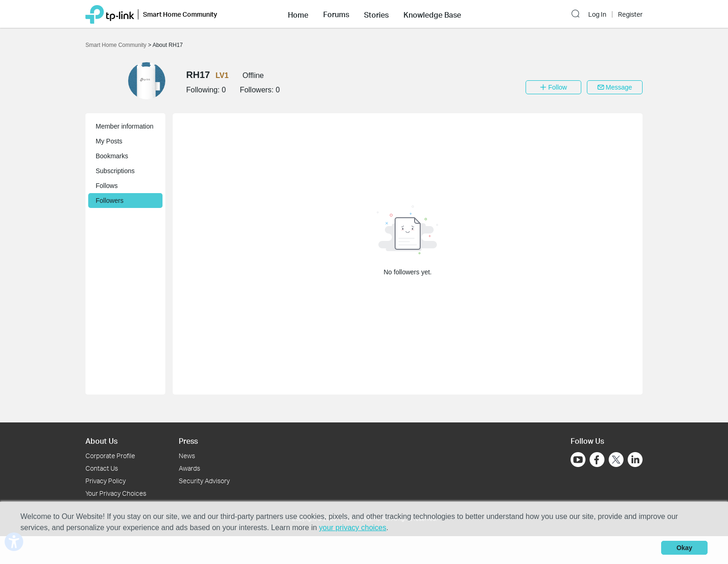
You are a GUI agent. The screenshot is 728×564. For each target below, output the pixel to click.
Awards (189, 468)
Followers (110, 201)
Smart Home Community (117, 45)
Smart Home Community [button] (180, 14)
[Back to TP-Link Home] (110, 14)
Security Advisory (204, 481)
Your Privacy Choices (116, 493)
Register (630, 14)
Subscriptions (115, 171)
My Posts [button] (109, 141)
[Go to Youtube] (578, 460)
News (187, 456)
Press (188, 441)
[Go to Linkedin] (635, 460)
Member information (125, 126)
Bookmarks (112, 156)
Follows (107, 186)
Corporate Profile (110, 456)
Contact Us (102, 468)
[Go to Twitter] (616, 460)
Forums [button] (336, 14)
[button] (298, 14)
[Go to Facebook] (597, 460)
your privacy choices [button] (353, 528)
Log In (597, 14)
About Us (101, 441)
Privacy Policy (106, 481)
